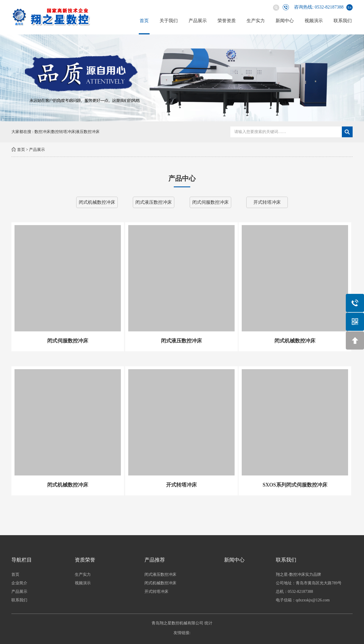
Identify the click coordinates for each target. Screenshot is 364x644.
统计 (208, 623)
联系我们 (343, 21)
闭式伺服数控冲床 (210, 202)
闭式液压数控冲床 (154, 202)
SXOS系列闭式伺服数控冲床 (295, 485)
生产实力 (256, 21)
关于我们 (169, 21)
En (349, 7)
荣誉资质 (227, 21)
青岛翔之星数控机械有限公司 (177, 623)
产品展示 (198, 21)
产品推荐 (155, 560)
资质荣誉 (85, 560)
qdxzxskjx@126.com (313, 600)
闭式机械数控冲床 (97, 202)
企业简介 (19, 583)
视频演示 (314, 21)
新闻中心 (285, 21)
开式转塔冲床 (267, 202)
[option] (182, 78)
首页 (144, 21)
